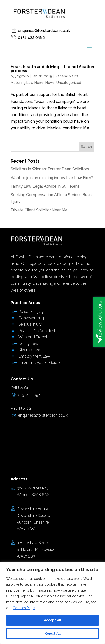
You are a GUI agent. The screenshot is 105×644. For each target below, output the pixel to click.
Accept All (52, 620)
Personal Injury (31, 312)
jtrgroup (22, 76)
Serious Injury (30, 324)
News (50, 83)
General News (66, 76)
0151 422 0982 (31, 37)
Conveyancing (31, 318)
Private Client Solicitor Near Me (39, 210)
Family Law (28, 343)
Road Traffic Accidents (38, 331)
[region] (52, 603)
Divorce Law (29, 350)
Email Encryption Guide (39, 363)
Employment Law (34, 356)
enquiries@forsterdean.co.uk (44, 31)
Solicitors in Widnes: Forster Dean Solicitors (50, 169)
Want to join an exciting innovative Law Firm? (52, 178)
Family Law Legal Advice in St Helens (45, 186)
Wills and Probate (34, 337)
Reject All (53, 633)
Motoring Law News (27, 83)
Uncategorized (69, 83)
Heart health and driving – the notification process (52, 69)
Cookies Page (24, 608)
